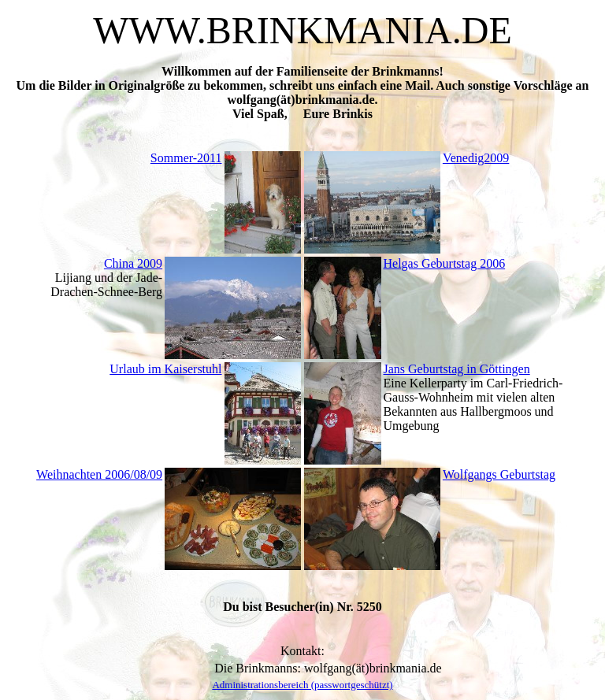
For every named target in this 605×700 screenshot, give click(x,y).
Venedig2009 (476, 158)
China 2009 (133, 263)
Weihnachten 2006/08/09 (99, 474)
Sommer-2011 (186, 158)
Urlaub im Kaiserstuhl (165, 369)
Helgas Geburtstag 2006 (445, 263)
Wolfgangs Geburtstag (499, 474)
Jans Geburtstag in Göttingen (457, 369)
